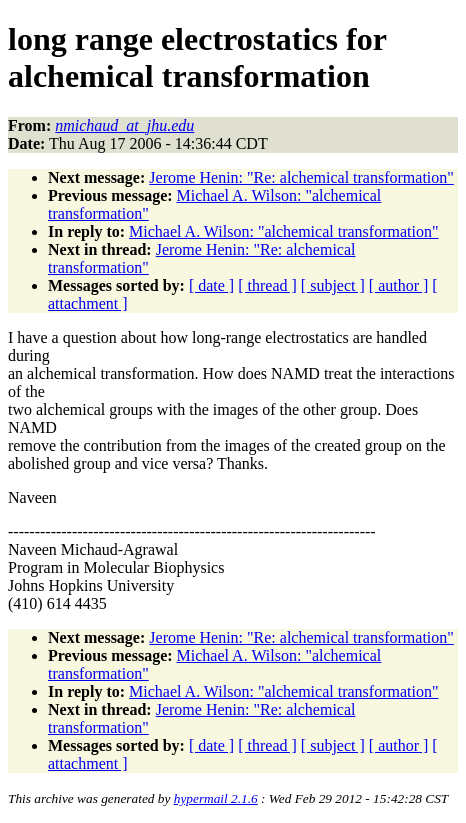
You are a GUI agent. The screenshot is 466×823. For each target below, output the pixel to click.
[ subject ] (333, 285)
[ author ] (399, 285)
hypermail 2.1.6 (216, 798)
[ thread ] (267, 285)
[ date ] (211, 285)
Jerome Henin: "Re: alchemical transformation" (301, 177)
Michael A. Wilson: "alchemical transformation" (283, 231)
